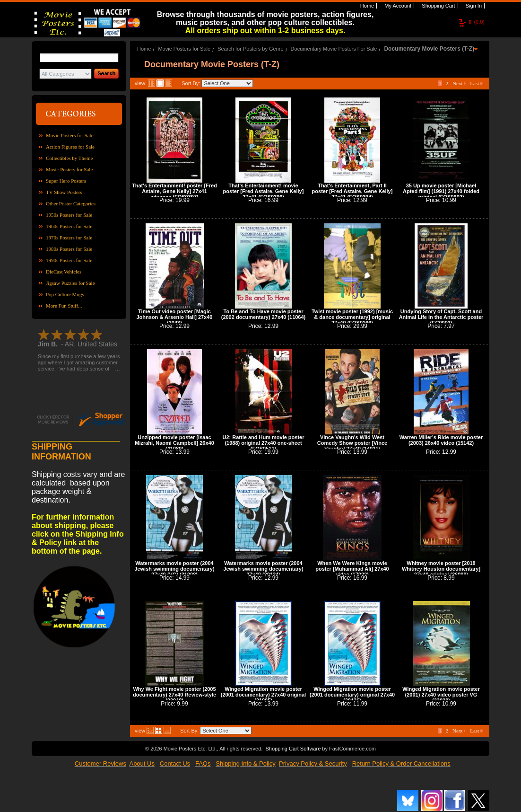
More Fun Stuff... (64, 306)
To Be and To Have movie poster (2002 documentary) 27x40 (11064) (264, 314)
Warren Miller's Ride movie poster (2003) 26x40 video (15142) (441, 440)
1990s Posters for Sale (69, 260)
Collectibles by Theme (69, 158)
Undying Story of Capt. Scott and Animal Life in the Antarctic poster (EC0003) (441, 317)
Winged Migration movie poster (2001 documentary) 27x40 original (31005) (263, 695)
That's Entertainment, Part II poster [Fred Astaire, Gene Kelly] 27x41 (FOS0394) (352, 191)
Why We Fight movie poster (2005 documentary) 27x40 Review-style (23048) (174, 695)
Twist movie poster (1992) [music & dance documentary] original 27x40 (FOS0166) (352, 317)
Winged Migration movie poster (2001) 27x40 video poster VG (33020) (441, 695)
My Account (397, 6)
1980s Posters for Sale (69, 249)
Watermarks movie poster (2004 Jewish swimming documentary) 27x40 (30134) (263, 569)
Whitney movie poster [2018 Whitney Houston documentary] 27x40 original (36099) (441, 569)
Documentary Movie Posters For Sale (334, 49)
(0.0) (477, 22)
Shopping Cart (438, 6)
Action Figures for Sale (70, 147)
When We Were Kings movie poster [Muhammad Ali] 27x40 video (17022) (352, 569)
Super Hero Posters (66, 181)
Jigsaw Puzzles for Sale (70, 283)
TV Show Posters (64, 192)
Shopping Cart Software (293, 749)
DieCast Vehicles (64, 272)
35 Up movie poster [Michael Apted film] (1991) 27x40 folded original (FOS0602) (441, 191)
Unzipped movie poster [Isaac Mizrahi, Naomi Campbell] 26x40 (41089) (174, 443)
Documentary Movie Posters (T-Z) (429, 49)
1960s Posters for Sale (69, 226)
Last (477, 83)
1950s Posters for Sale (69, 215)
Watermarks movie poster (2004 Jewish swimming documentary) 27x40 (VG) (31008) (174, 569)
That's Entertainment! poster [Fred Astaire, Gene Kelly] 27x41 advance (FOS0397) (174, 191)
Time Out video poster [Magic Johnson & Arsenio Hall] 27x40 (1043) (175, 317)
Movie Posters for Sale (70, 135)
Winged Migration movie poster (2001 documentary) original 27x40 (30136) (352, 695)
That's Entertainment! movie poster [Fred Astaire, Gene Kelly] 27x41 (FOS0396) (264, 191)
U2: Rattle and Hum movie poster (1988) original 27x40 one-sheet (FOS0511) (264, 443)
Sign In (473, 6)
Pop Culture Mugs (65, 294)
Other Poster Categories (71, 203)
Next (459, 83)
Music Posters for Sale (69, 169)
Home (366, 6)
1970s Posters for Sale (69, 238)
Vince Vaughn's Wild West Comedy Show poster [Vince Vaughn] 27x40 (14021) (352, 443)
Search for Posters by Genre (250, 49)
